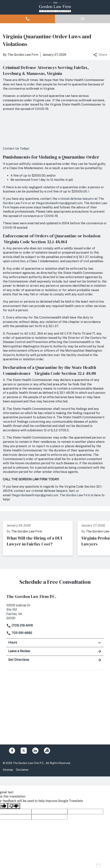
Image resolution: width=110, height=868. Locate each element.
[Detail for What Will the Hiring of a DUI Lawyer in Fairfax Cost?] (40, 538)
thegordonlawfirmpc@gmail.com (59, 203)
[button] (27, 19)
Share (100, 55)
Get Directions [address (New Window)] (55, 660)
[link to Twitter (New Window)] (24, 751)
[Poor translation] (14, 806)
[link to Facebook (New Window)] (12, 751)
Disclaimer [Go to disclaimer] (22, 770)
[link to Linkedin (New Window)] (35, 751)
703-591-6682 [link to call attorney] (19, 633)
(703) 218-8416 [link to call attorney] (20, 625)
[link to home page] (55, 7)
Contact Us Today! (16, 149)
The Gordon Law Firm (75, 495)
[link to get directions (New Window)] (55, 611)
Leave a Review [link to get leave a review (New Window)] (55, 651)
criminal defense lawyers (76, 199)
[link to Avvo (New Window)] (47, 751)
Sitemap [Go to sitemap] (8, 770)
